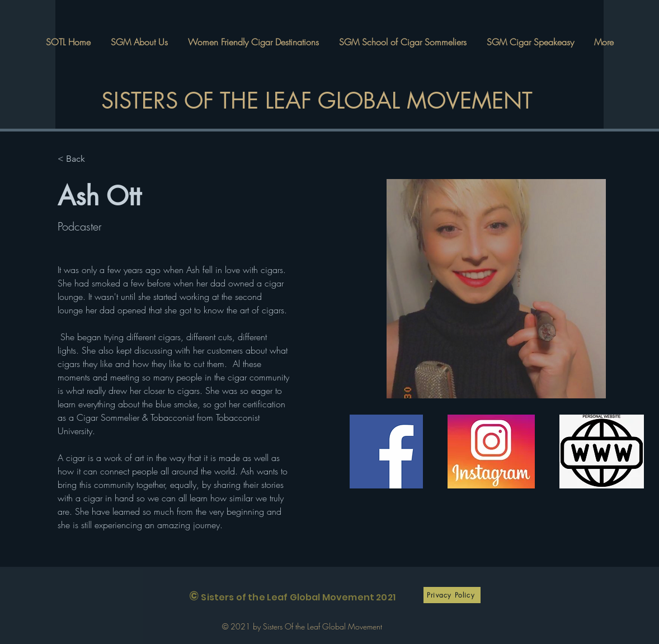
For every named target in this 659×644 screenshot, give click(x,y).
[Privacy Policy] (452, 595)
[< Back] (80, 159)
